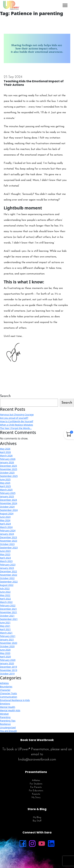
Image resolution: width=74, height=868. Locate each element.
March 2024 (6, 527)
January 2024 (7, 534)
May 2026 (5, 449)
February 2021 (8, 636)
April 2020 (5, 657)
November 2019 (9, 670)
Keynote (36, 794)
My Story (36, 798)
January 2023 (7, 568)
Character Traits (8, 693)
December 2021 (8, 609)
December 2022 (8, 571)
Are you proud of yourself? (14, 418)
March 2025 (6, 490)
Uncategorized (8, 727)
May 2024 (5, 520)
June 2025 (5, 479)
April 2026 (5, 452)
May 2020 (5, 653)
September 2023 (9, 548)
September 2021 (9, 619)
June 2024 (5, 517)
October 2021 (7, 616)
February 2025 (8, 493)
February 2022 (8, 605)
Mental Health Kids (10, 710)
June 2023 (5, 551)
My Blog (37, 817)
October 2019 (7, 674)
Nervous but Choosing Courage (17, 415)
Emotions (5, 704)
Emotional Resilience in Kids (15, 700)
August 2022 (7, 585)
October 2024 (7, 507)
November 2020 (9, 643)
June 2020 (5, 650)
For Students (36, 784)
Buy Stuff (37, 821)
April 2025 (5, 486)
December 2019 (8, 667)
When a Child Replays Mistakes (17, 425)
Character (5, 690)
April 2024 (5, 524)
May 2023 (5, 554)
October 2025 (7, 473)
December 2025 (8, 466)
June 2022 (5, 592)
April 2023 (5, 558)
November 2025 (9, 469)
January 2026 (7, 462)
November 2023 (9, 541)
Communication (9, 697)
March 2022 (6, 602)
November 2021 (9, 612)
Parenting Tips (8, 721)
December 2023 (8, 537)
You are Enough (8, 731)
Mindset (4, 714)
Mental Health (8, 707)
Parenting (5, 717)
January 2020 (7, 663)
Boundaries (6, 687)
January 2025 (7, 496)
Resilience (5, 724)
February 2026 (8, 459)
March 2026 (6, 456)
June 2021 (5, 622)
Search (5, 396)
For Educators (36, 791)
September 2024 (9, 510)
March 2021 (6, 633)
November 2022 (9, 575)
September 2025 (9, 476)
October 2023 (7, 544)
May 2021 (5, 626)
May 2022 (5, 595)
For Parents (36, 787)
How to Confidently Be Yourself (17, 421)
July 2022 (5, 588)
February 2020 (8, 660)
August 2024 (7, 513)
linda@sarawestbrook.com (37, 760)
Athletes (4, 683)
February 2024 (8, 531)
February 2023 (8, 565)
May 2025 (5, 483)
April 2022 (5, 599)
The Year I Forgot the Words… (16, 428)
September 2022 (9, 582)
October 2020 (7, 646)
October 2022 (7, 578)
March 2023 (6, 561)
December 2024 (8, 500)
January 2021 (7, 640)
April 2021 (5, 629)
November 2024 (9, 503)
